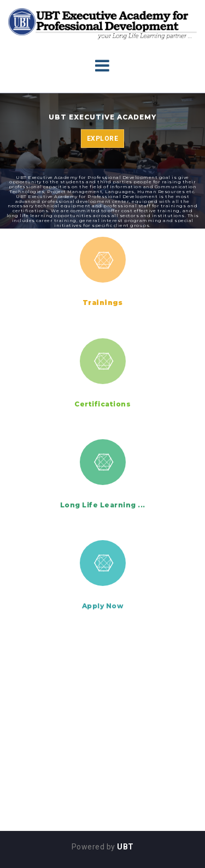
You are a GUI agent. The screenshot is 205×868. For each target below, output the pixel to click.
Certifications (102, 404)
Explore (103, 139)
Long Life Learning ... (103, 505)
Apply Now (103, 606)
